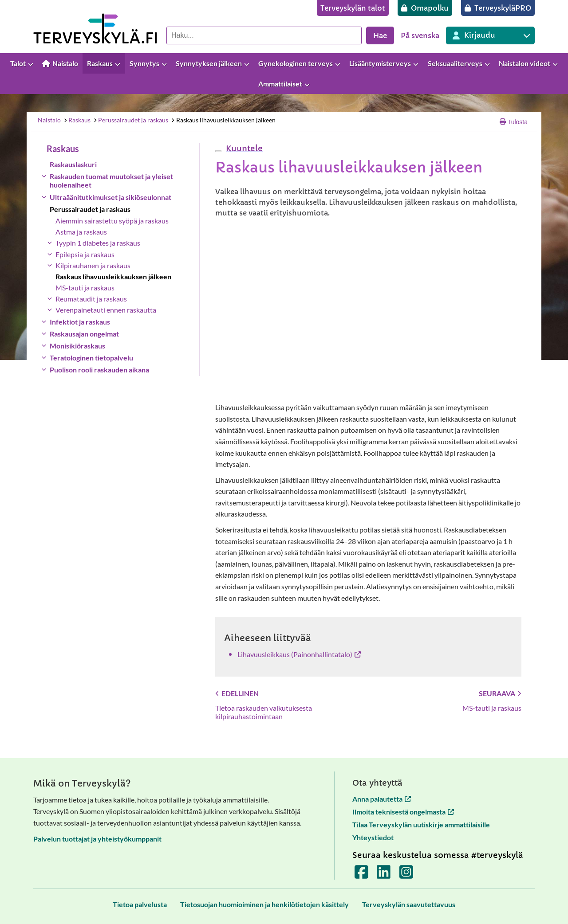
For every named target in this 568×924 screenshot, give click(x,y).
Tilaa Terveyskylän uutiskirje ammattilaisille (421, 824)
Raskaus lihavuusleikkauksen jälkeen (223, 120)
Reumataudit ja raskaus (91, 299)
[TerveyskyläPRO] (498, 8)
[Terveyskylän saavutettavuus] (409, 904)
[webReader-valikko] (218, 151)
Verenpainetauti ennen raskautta (106, 310)
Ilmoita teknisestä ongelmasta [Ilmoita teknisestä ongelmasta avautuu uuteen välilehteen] (403, 812)
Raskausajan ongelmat (84, 334)
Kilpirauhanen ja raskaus (93, 265)
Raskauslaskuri (73, 164)
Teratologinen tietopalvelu (91, 358)
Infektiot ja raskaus (80, 322)
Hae (380, 35)
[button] (243, 148)
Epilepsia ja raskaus (85, 254)
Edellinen (237, 693)
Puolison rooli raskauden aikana (99, 370)
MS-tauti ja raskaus (85, 288)
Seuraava (500, 693)
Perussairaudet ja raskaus (131, 120)
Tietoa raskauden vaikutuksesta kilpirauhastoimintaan (264, 712)
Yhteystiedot (373, 837)
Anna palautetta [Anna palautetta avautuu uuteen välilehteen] (382, 799)
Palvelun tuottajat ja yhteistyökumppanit (97, 839)
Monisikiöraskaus (77, 346)
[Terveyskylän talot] (353, 8)
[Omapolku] (425, 8)
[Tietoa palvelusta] (140, 904)
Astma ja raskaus (81, 232)
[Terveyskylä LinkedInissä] (384, 875)
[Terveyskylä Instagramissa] (406, 875)
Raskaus (77, 120)
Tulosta (514, 122)
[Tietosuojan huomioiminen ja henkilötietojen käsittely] (264, 904)
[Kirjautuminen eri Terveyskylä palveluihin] (490, 35)
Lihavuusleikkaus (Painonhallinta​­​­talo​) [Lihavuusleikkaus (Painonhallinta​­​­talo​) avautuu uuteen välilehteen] (299, 654)
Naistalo (49, 120)
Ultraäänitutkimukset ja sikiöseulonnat (110, 197)
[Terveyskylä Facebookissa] (361, 875)
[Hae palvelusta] (264, 35)
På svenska (420, 35)
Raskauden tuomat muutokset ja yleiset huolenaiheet (111, 180)
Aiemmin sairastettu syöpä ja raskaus (112, 221)
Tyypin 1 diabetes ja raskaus (98, 243)
